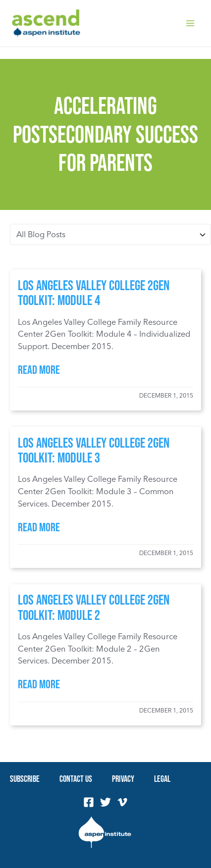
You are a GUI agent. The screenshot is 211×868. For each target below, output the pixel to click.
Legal (162, 779)
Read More (39, 369)
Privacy (123, 779)
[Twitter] (105, 802)
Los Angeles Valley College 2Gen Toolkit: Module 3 (94, 450)
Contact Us (76, 779)
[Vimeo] (122, 802)
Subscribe (25, 779)
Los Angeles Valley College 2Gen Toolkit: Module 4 (94, 293)
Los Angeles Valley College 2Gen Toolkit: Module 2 (94, 607)
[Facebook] (89, 802)
